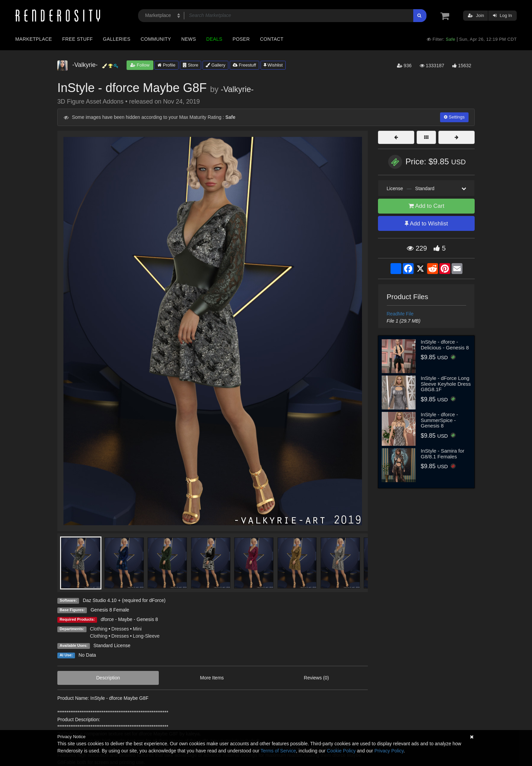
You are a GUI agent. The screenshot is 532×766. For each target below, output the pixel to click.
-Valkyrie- (237, 89)
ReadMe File (400, 314)
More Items (212, 678)
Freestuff (244, 65)
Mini (137, 629)
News (188, 39)
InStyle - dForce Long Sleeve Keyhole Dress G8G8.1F (446, 384)
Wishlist (273, 65)
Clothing (99, 629)
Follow (140, 65)
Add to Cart (426, 206)
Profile (166, 65)
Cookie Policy (341, 751)
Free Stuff (77, 39)
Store (191, 65)
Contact (272, 39)
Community (156, 39)
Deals (214, 39)
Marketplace (34, 39)
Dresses (120, 629)
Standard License (112, 645)
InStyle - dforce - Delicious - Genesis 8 (445, 345)
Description (108, 678)
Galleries (117, 39)
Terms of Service (278, 751)
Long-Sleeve (146, 636)
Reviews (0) (317, 678)
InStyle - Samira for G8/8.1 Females (442, 454)
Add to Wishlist (426, 224)
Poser (241, 39)
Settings (454, 117)
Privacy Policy (389, 751)
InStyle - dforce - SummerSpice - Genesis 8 (439, 420)
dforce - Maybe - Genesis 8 (129, 619)
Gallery (215, 65)
